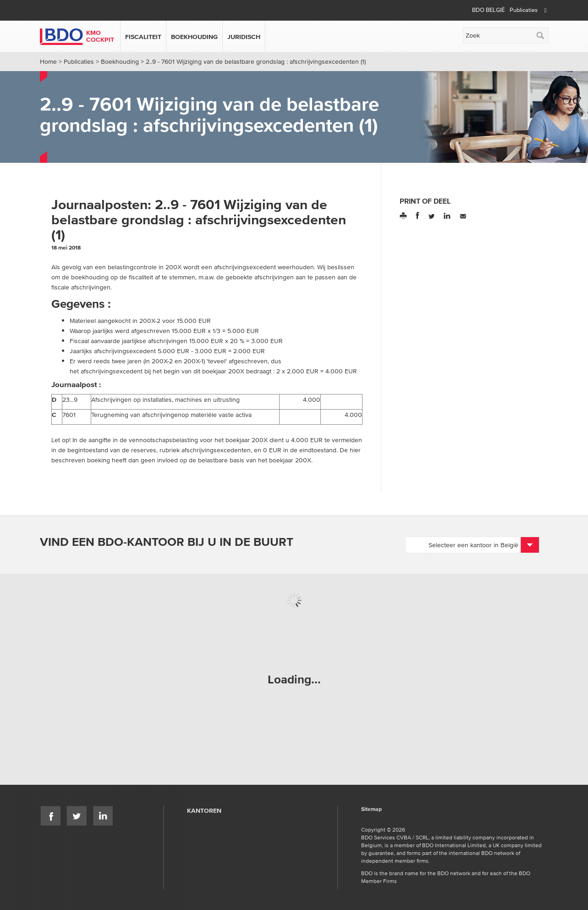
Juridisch (244, 37)
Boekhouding (194, 37)
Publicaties (524, 10)
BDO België (488, 10)
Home (48, 61)
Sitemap (371, 809)
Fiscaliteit (143, 37)
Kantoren (204, 810)
